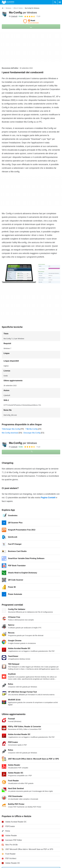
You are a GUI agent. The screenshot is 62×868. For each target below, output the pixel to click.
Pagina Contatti (48, 498)
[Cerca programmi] (55, 2)
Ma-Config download (10, 433)
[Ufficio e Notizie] (18, 8)
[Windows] (8, 8)
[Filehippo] (8, 2)
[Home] (3, 8)
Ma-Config (23, 12)
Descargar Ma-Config (32, 433)
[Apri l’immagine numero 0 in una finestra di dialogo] (19, 274)
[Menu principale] (60, 2)
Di (13, 16)
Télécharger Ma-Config (11, 429)
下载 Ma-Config (31, 429)
